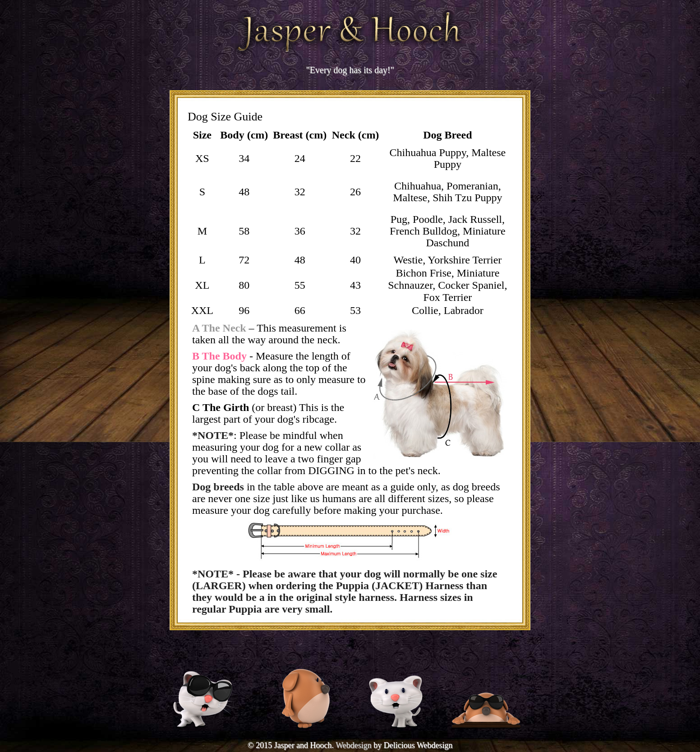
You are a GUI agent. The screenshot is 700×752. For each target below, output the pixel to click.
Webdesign (354, 745)
